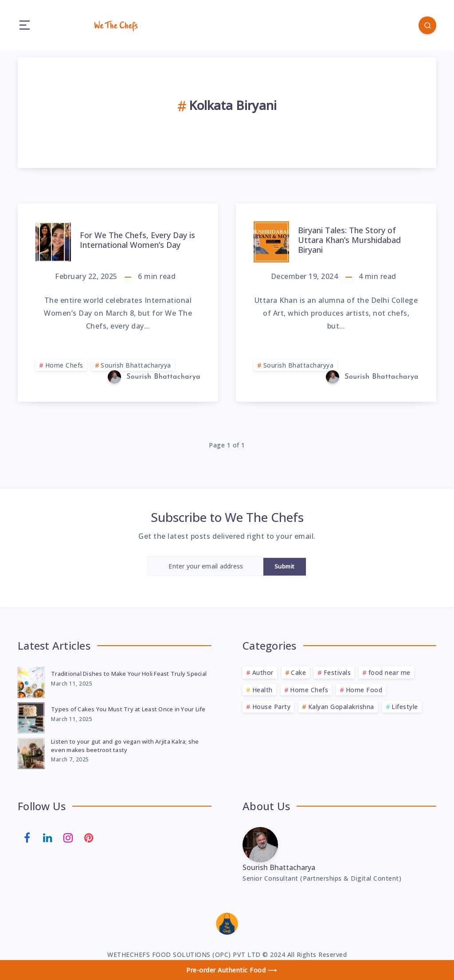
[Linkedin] (48, 837)
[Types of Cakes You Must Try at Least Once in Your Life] (31, 717)
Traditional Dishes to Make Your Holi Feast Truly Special (129, 674)
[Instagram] (68, 837)
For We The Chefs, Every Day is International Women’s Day (137, 240)
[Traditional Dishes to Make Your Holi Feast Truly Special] (31, 681)
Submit (285, 566)
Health (262, 690)
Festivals (337, 672)
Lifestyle (405, 707)
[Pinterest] (89, 837)
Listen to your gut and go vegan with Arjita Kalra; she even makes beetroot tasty (125, 746)
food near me (389, 672)
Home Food (364, 690)
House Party (272, 707)
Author (263, 672)
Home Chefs (64, 365)
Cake (298, 672)
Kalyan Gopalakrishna (341, 707)
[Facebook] (27, 837)
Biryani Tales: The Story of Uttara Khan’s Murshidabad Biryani (349, 240)
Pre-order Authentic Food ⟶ (231, 970)
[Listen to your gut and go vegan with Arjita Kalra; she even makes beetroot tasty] (31, 752)
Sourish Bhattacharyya (136, 365)
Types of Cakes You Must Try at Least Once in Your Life (128, 709)
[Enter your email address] (206, 566)
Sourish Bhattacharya (279, 867)
